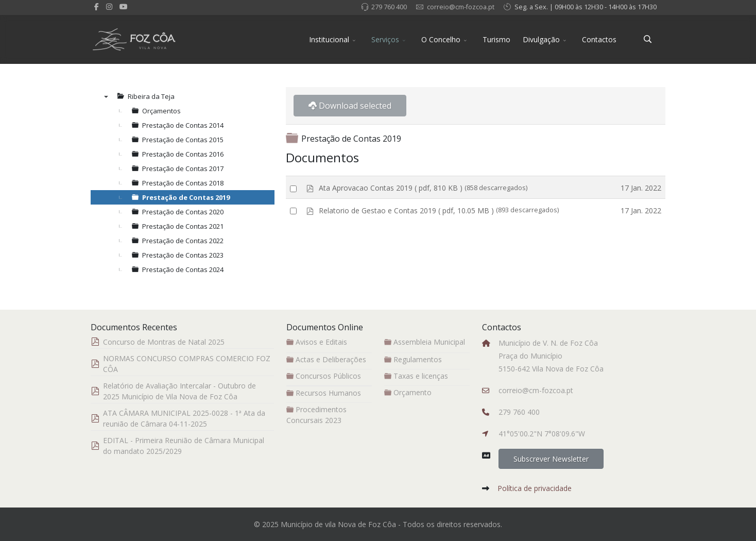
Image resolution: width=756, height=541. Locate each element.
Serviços (385, 39)
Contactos (599, 39)
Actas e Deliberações (326, 359)
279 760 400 (389, 7)
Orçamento (408, 392)
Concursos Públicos (324, 376)
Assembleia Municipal (425, 342)
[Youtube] (124, 6)
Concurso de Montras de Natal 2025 (164, 342)
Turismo (496, 39)
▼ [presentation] (106, 96)
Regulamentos (413, 359)
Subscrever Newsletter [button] (551, 459)
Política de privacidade (535, 488)
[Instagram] (109, 6)
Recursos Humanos (324, 393)
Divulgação (541, 39)
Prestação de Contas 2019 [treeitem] (186, 197)
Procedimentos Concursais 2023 (316, 415)
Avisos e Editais (317, 342)
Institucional (329, 39)
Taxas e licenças (416, 376)
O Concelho (441, 39)
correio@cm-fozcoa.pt (461, 7)
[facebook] (97, 6)
